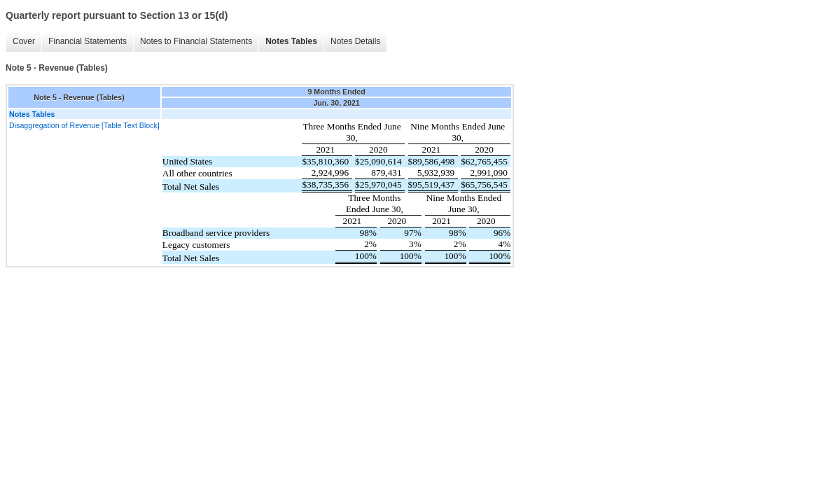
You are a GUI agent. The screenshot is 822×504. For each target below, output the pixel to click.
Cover (24, 41)
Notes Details (355, 41)
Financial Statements (88, 41)
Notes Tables (291, 41)
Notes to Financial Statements (196, 41)
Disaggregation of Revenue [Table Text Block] (84, 125)
